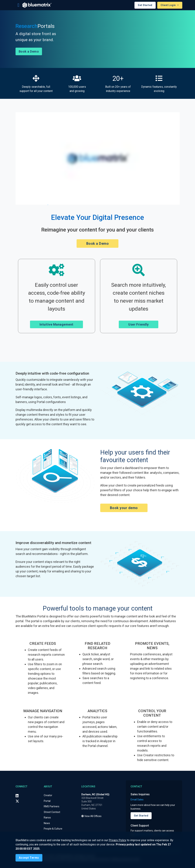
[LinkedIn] (17, 796)
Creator (48, 795)
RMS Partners (52, 807)
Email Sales (137, 800)
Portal (47, 801)
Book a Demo (29, 51)
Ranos (47, 818)
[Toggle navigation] (19, 5)
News (47, 823)
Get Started (145, 5)
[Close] (29, 858)
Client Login (169, 5)
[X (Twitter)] (17, 801)
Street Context (52, 812)
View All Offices (91, 816)
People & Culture (53, 829)
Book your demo (124, 508)
